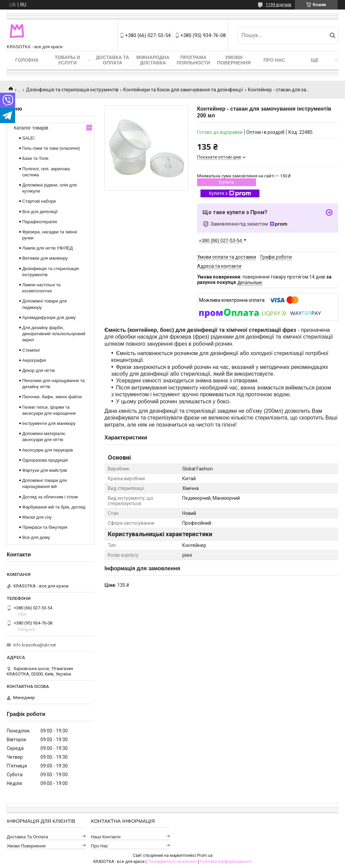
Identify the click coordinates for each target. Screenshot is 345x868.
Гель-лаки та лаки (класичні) (51, 148)
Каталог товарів (31, 128)
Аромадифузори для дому (49, 317)
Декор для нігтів (38, 370)
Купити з (230, 194)
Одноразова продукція (45, 460)
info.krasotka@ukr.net (35, 645)
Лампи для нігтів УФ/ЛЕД (48, 248)
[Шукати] (332, 35)
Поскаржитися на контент (172, 862)
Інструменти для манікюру (49, 423)
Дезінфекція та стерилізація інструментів (72, 90)
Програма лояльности (193, 60)
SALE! (28, 138)
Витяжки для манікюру (45, 258)
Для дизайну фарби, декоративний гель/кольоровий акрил (54, 334)
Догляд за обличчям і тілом (50, 497)
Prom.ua (205, 856)
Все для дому (36, 537)
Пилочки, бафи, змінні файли (52, 397)
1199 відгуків (279, 5)
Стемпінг (31, 350)
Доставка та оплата (113, 60)
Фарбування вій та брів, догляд (54, 507)
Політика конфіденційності (226, 862)
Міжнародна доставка (153, 60)
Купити (227, 182)
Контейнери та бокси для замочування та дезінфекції (183, 90)
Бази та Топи (35, 158)
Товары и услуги (67, 60)
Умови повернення (234, 60)
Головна (27, 60)
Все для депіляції (40, 212)
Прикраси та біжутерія (45, 527)
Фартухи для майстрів (45, 470)
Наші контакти (106, 837)
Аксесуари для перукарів (48, 450)
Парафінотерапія (40, 222)
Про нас (274, 60)
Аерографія (34, 360)
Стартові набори (39, 201)
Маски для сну (37, 517)
